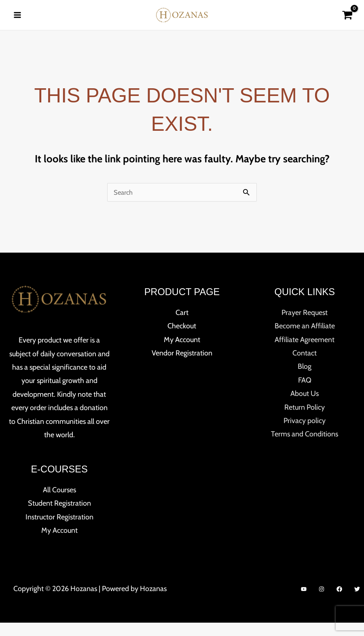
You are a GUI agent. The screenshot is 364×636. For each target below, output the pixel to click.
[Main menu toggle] (17, 21)
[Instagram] (322, 603)
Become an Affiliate (305, 340)
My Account (59, 544)
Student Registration (59, 517)
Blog (305, 380)
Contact (305, 367)
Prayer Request (305, 326)
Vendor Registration (182, 367)
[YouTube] (304, 603)
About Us (305, 407)
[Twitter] (357, 603)
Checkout (182, 340)
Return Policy (305, 421)
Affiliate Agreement (305, 353)
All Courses (59, 503)
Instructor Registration (59, 530)
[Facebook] (339, 603)
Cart (182, 326)
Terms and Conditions (305, 448)
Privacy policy (305, 434)
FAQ (305, 394)
